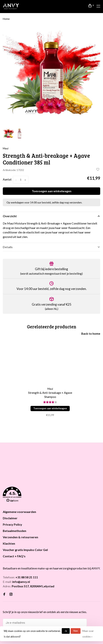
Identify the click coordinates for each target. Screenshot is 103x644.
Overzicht (10, 216)
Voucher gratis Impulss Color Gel (25, 550)
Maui (6, 148)
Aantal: (7, 179)
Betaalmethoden (15, 531)
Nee (76, 631)
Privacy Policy (12, 524)
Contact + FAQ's (14, 556)
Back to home (91, 333)
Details (8, 247)
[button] (51, 495)
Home (6, 19)
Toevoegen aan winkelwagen (52, 191)
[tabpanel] (51, 76)
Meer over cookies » (88, 634)
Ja (66, 631)
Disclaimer (10, 518)
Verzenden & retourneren (20, 537)
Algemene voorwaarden (19, 512)
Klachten (9, 543)
